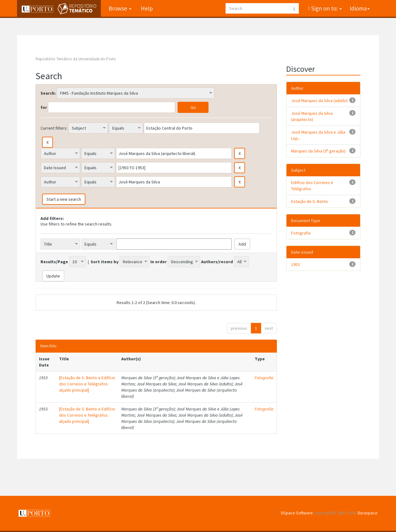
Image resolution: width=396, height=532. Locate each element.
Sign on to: (326, 8)
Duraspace (368, 513)
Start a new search (64, 199)
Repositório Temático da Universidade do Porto (76, 59)
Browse (120, 8)
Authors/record (217, 262)
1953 (295, 264)
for (44, 107)
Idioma (360, 8)
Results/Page (54, 262)
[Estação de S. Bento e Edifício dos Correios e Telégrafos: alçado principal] (87, 384)
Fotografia (264, 378)
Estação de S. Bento (310, 201)
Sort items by (105, 262)
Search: (48, 93)
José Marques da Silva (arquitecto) (312, 116)
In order (159, 262)
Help (147, 8)
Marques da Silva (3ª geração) (318, 151)
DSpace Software (297, 513)
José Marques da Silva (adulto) (319, 101)
